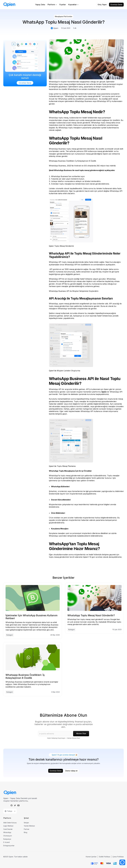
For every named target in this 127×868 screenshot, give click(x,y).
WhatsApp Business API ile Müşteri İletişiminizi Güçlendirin (74, 291)
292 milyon (101, 166)
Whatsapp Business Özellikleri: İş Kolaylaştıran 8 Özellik (72, 161)
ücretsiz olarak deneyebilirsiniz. (109, 557)
